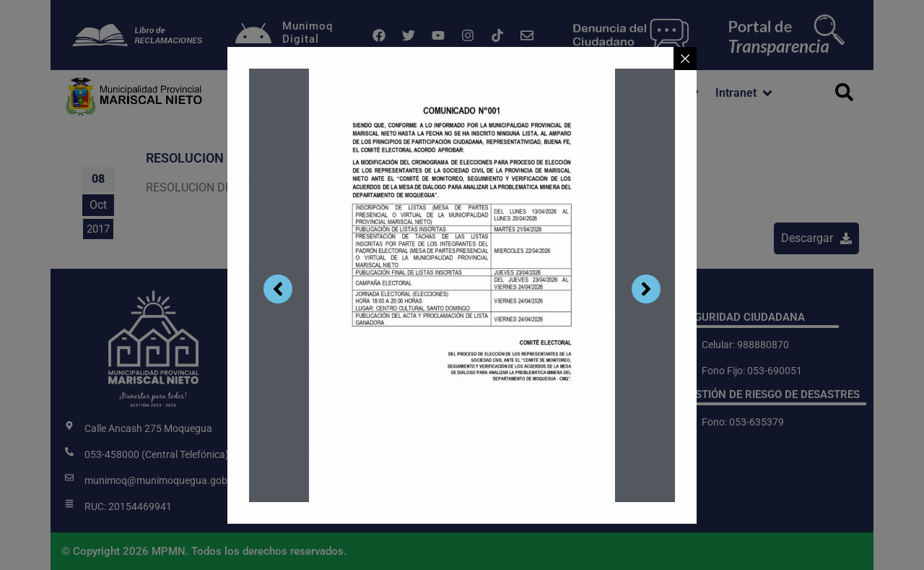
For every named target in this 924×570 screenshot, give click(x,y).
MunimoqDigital (308, 33)
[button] (285, 93)
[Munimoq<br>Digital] (253, 35)
